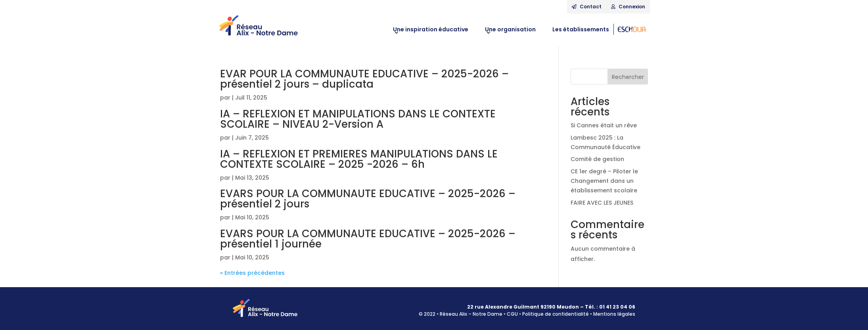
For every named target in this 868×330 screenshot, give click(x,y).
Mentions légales (614, 314)
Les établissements (581, 29)
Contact (587, 7)
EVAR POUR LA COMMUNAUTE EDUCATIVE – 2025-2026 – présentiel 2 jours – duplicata (364, 79)
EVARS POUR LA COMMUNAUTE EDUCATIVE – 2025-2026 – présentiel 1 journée (368, 239)
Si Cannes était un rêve (604, 125)
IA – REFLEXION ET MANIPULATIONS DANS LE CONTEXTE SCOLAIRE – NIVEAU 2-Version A (358, 119)
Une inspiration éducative (431, 29)
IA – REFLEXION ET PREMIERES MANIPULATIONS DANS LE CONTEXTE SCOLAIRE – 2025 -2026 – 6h (359, 159)
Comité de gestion (597, 159)
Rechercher (628, 77)
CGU (512, 314)
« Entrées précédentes (252, 273)
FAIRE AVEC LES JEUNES (602, 203)
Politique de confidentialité (556, 314)
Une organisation (510, 29)
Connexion (628, 7)
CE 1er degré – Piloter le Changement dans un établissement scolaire (604, 181)
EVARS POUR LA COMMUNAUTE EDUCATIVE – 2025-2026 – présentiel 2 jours (368, 199)
